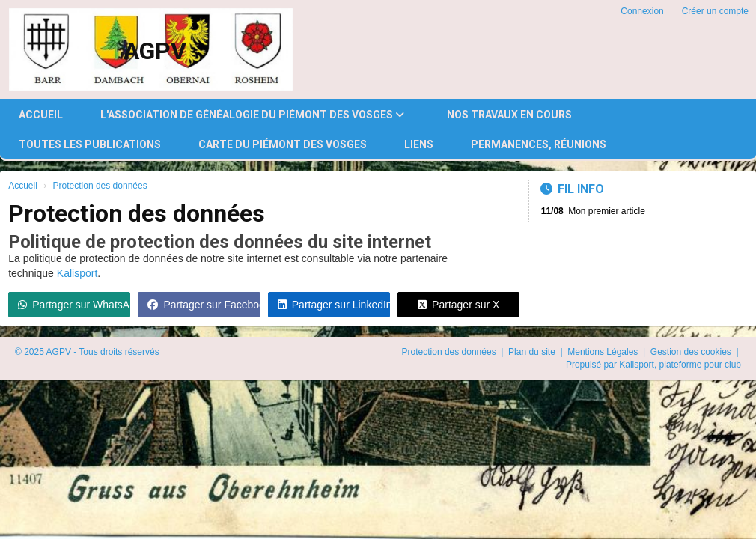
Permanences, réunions (539, 144)
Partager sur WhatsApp (74, 305)
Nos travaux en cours (509, 115)
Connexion (642, 11)
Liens (419, 144)
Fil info (572, 189)
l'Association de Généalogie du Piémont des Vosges (252, 115)
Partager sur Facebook (204, 305)
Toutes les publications (90, 144)
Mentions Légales (604, 352)
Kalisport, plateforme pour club (680, 365)
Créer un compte (715, 11)
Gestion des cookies (692, 352)
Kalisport (77, 273)
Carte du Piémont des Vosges (283, 144)
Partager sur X (458, 305)
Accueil (41, 115)
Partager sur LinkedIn (334, 305)
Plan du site (533, 352)
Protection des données (450, 352)
